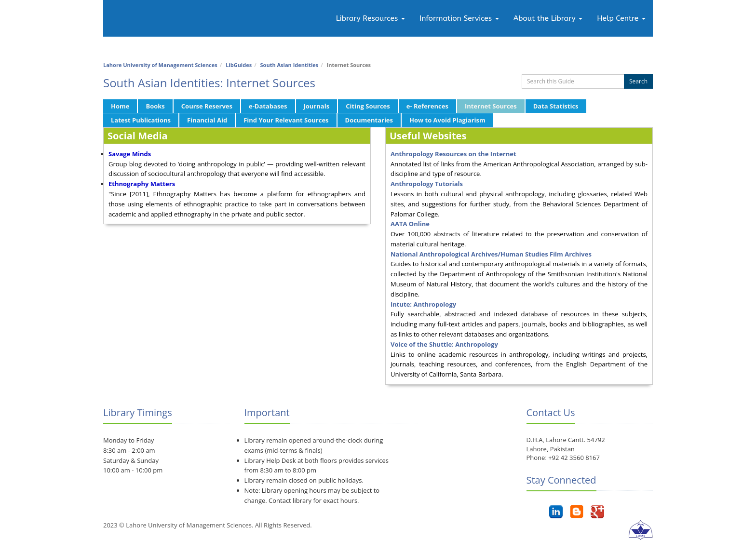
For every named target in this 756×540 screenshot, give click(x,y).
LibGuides (239, 65)
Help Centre (621, 18)
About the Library (548, 18)
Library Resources (371, 18)
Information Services (459, 18)
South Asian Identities (290, 65)
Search (638, 81)
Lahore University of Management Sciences (160, 65)
